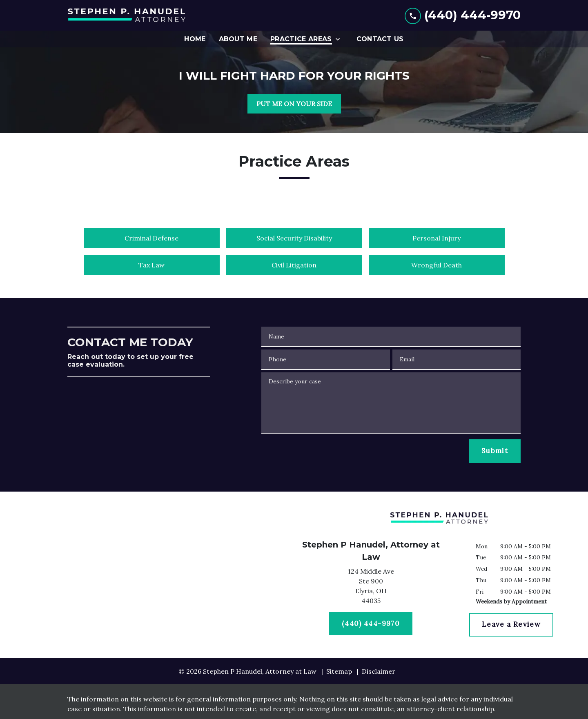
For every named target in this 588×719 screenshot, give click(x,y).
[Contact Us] (380, 39)
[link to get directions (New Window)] (371, 588)
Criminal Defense (151, 238)
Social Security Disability (294, 238)
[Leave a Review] (511, 625)
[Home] (195, 39)
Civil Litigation (294, 265)
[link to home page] (129, 15)
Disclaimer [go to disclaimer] (379, 671)
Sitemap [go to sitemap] (339, 671)
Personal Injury (437, 238)
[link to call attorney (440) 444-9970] (463, 15)
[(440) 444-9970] (371, 624)
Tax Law (151, 265)
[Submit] (495, 451)
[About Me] (238, 39)
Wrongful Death (437, 265)
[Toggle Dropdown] (340, 39)
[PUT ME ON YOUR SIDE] (294, 104)
